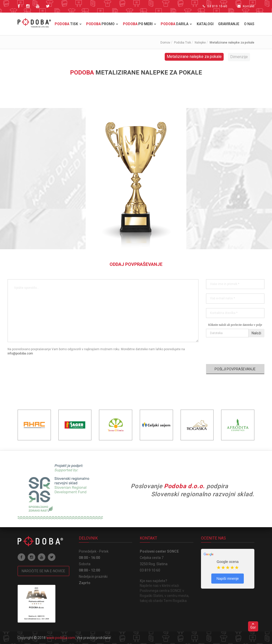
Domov (165, 43)
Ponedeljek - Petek (94, 551)
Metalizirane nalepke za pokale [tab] (194, 57)
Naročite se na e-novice (43, 571)
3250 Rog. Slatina (154, 564)
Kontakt (249, 6)
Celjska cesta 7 (152, 558)
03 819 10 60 (217, 6)
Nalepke (200, 43)
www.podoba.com (61, 638)
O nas (249, 24)
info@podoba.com (20, 353)
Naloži (256, 333)
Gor (253, 626)
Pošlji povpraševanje (235, 369)
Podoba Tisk (182, 43)
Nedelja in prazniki (93, 577)
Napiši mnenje (228, 579)
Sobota (85, 564)
